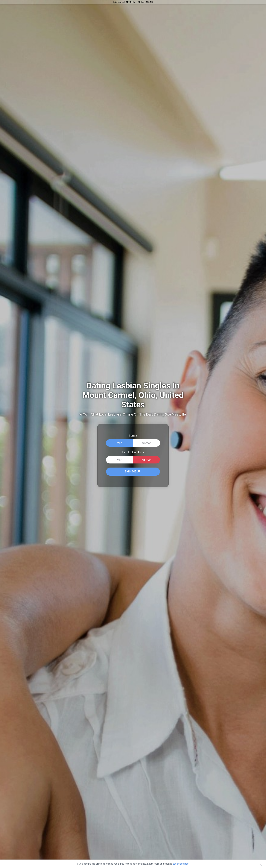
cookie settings (181, 864)
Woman (146, 443)
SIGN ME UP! (133, 472)
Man (120, 443)
